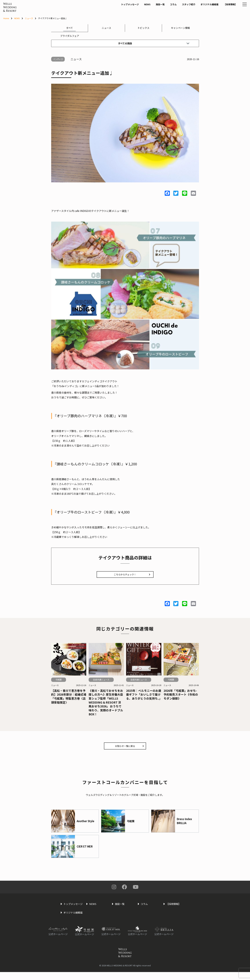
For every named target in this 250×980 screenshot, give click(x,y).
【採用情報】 (221, 11)
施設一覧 (148, 11)
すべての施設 (153, 43)
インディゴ (62, 59)
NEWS (134, 11)
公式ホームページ (58, 942)
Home (6, 18)
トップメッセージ (116, 11)
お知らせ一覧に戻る (130, 749)
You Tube (136, 890)
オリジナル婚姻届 (199, 11)
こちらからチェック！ (129, 576)
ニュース (29, 18)
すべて (69, 28)
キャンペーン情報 (180, 28)
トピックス (143, 28)
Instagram (114, 890)
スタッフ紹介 (177, 11)
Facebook (125, 890)
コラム (161, 11)
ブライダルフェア (70, 36)
